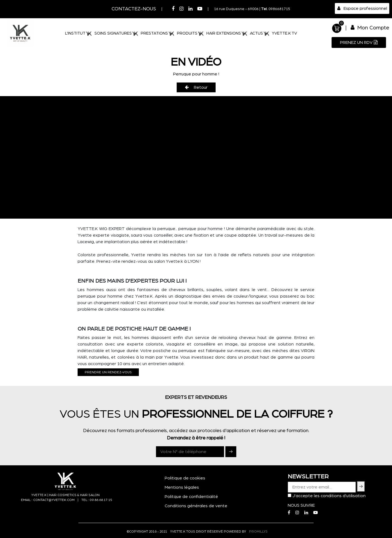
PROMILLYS (258, 531)
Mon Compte (370, 28)
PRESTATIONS (157, 33)
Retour (196, 87)
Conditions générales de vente (196, 506)
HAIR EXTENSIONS (227, 33)
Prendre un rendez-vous (108, 372)
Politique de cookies (185, 478)
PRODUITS (190, 33)
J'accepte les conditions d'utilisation (329, 496)
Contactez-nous (134, 9)
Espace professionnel (362, 8)
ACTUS (260, 33)
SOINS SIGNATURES (116, 33)
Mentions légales (182, 487)
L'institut (78, 33)
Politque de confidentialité (191, 497)
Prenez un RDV (359, 42)
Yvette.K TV (284, 33)
